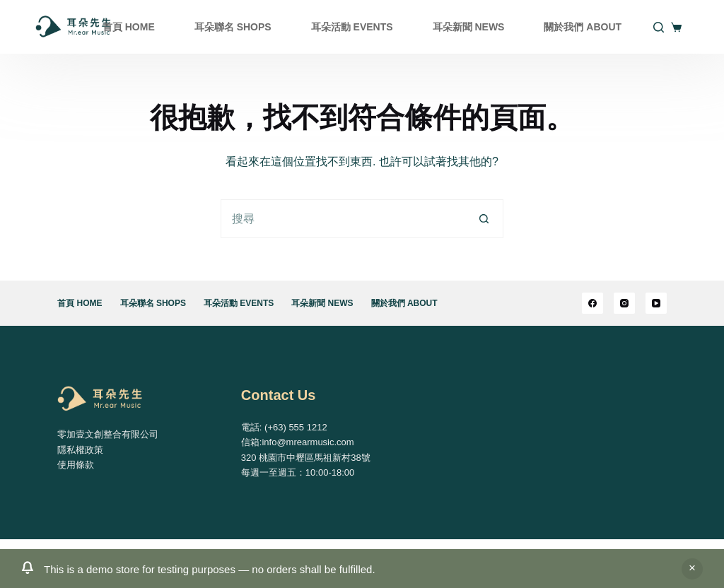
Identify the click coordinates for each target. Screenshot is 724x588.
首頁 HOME (129, 27)
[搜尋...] (343, 219)
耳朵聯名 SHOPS (233, 27)
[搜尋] (659, 27)
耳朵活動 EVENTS (352, 27)
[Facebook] (592, 303)
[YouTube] (656, 303)
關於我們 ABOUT (583, 27)
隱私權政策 (80, 450)
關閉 (692, 569)
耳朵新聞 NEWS (469, 27)
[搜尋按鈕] (484, 219)
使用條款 (76, 465)
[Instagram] (624, 303)
